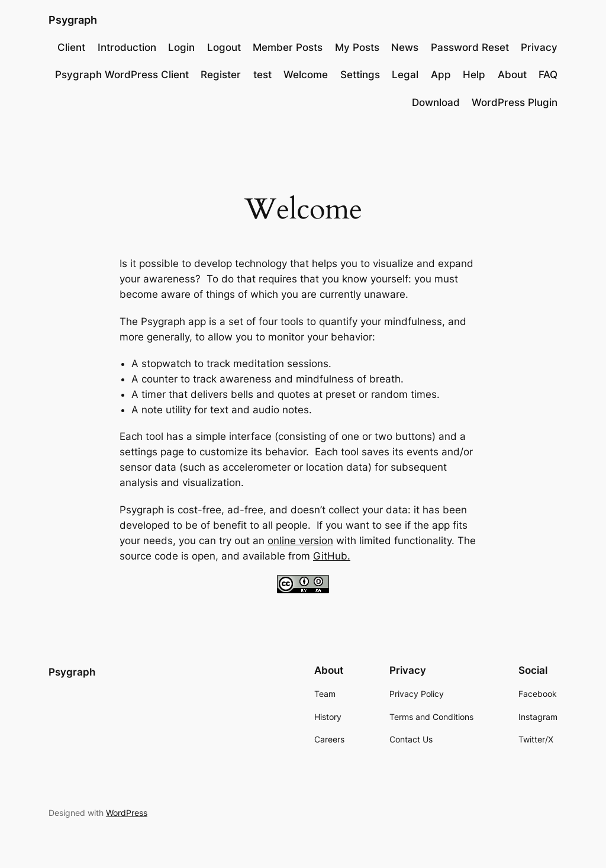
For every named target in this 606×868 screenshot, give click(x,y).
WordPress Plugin (515, 102)
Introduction (127, 47)
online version (300, 541)
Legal (405, 75)
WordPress (127, 813)
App (441, 75)
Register (221, 75)
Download (436, 102)
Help (474, 75)
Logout (224, 47)
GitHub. (332, 556)
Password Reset (470, 47)
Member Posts (288, 47)
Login (181, 47)
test (262, 75)
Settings (360, 75)
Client (71, 47)
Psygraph (73, 20)
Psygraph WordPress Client (122, 75)
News (405, 47)
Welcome (306, 75)
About (512, 75)
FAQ (548, 75)
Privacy (539, 47)
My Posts (357, 47)
